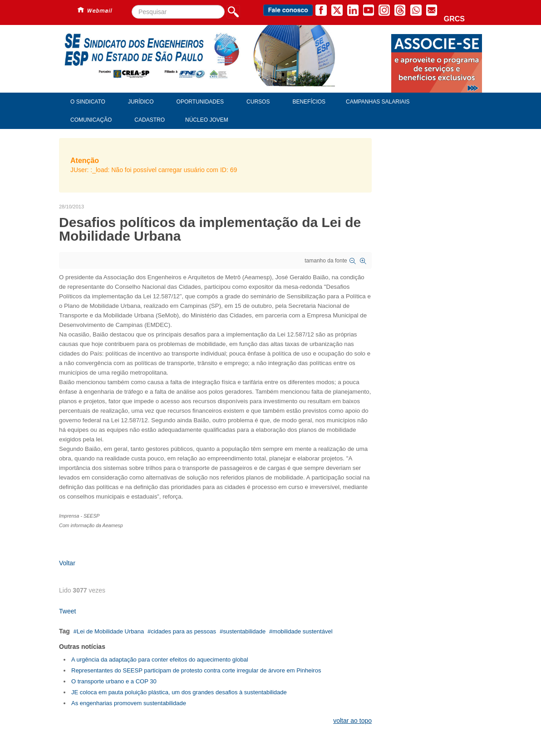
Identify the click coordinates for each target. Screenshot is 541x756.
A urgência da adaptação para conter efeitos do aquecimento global (160, 660)
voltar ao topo (352, 721)
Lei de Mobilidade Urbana (110, 631)
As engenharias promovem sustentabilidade (129, 703)
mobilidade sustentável (302, 631)
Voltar (67, 563)
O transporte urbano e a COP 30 (114, 681)
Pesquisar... (132, 5)
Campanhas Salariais (378, 102)
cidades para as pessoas (183, 631)
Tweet (67, 611)
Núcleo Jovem (207, 120)
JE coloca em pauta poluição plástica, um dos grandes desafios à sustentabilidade (179, 692)
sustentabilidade (244, 631)
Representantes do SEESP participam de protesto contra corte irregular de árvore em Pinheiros (196, 670)
